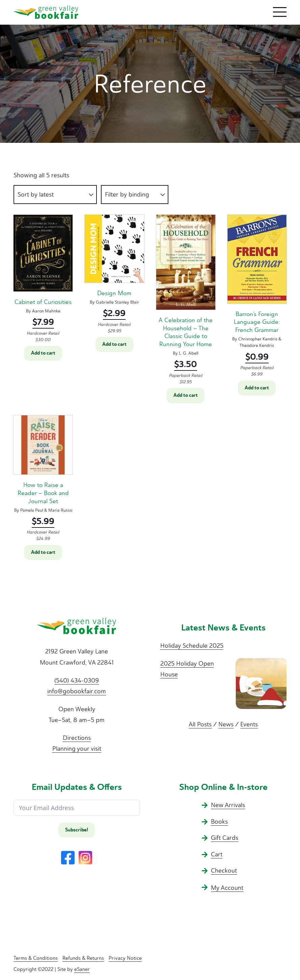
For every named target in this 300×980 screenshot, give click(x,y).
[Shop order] (55, 195)
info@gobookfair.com (77, 691)
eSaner (82, 969)
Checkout (224, 871)
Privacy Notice (125, 958)
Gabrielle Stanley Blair (117, 302)
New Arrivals (228, 805)
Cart (217, 854)
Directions (77, 738)
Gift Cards (225, 838)
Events (249, 724)
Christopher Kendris (258, 339)
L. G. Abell (189, 353)
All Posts (200, 724)
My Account (227, 888)
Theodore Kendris (257, 345)
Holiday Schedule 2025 (192, 646)
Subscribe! (77, 830)
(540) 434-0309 (77, 680)
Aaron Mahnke (46, 311)
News (226, 724)
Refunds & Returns (83, 958)
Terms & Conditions (36, 958)
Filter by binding (127, 195)
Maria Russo (60, 510)
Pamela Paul (32, 510)
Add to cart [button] (43, 353)
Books (219, 822)
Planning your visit (77, 749)
